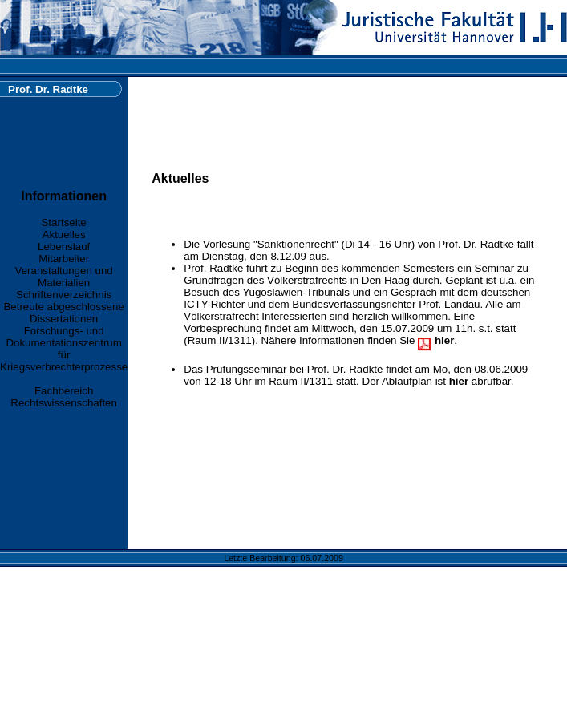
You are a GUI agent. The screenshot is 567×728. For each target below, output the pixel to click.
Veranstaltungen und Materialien (64, 277)
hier (459, 381)
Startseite (63, 222)
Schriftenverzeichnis (64, 295)
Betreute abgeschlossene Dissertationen (63, 313)
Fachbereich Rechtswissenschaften (64, 397)
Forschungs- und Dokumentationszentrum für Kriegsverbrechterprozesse (64, 349)
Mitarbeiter (64, 259)
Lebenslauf (64, 247)
